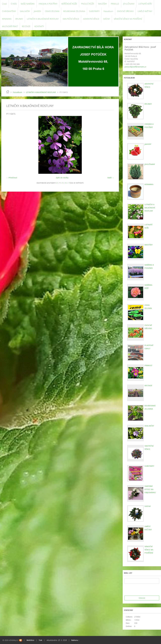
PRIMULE (115, 4)
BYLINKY (19, 19)
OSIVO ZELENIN (52, 11)
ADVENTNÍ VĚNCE (91, 19)
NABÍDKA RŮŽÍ (148, 287)
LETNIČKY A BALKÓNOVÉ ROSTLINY (43, 19)
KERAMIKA (7, 19)
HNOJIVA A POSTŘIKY (48, 4)
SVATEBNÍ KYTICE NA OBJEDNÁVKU (150, 489)
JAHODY (37, 11)
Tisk (40, 640)
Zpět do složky (62, 178)
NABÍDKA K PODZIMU (149, 266)
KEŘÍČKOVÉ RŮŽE (69, 4)
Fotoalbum (108, 11)
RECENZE (26, 26)
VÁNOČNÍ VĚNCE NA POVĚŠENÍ (128, 19)
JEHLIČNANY (129, 4)
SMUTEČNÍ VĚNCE (71, 19)
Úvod (4, 4)
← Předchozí (12, 178)
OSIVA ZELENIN (148, 307)
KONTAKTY (39, 26)
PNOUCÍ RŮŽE (88, 4)
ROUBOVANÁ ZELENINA (74, 11)
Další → (111, 178)
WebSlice (30, 640)
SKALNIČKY (25, 11)
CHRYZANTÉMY (9, 11)
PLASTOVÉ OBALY (149, 347)
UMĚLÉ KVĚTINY (145, 11)
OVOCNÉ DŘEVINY (125, 11)
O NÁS (14, 4)
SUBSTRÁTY (94, 11)
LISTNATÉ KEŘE (145, 4)
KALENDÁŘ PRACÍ (10, 26)
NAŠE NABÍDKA (28, 4)
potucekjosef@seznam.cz (135, 67)
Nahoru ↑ (75, 640)
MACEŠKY (102, 4)
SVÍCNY (107, 19)
